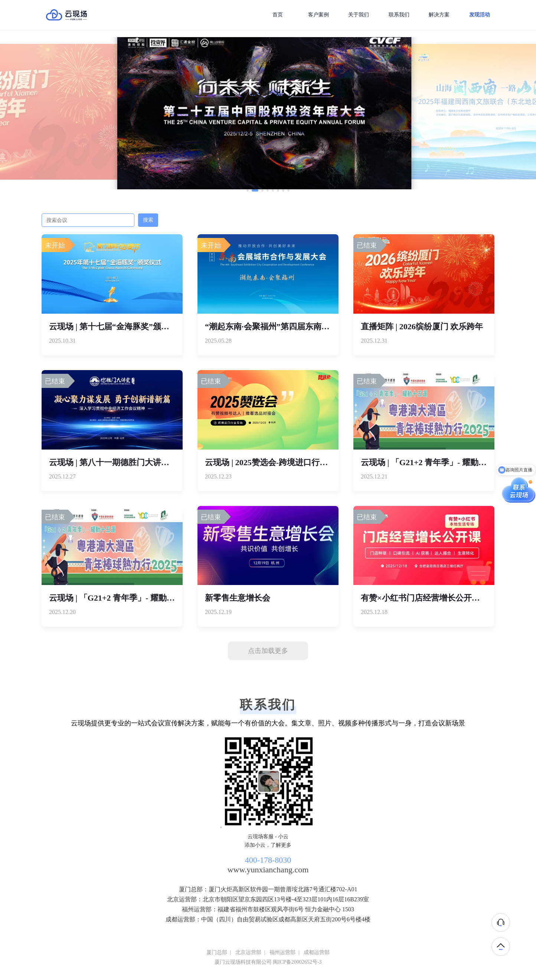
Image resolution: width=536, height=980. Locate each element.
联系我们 (399, 15)
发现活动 (480, 15)
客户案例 (318, 15)
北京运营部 (248, 952)
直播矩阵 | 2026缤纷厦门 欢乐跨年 (422, 326)
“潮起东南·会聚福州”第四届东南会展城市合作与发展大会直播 (316, 326)
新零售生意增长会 (238, 598)
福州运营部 (282, 952)
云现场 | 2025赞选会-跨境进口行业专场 (274, 462)
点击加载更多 (268, 651)
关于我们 (359, 15)
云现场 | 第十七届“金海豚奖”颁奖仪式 (117, 326)
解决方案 (439, 15)
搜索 (148, 220)
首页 (278, 15)
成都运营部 (317, 952)
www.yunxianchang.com (268, 870)
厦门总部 (217, 952)
